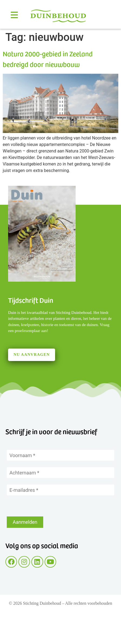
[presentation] (48, 506)
